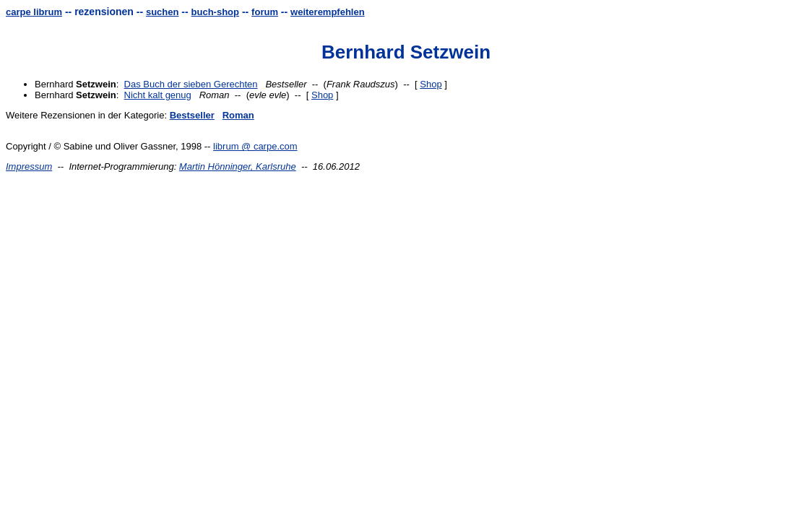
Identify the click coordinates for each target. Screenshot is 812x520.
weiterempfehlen (328, 12)
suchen (163, 12)
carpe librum (34, 12)
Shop (431, 84)
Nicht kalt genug (158, 95)
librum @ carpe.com (255, 146)
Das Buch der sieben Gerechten (191, 84)
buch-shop (215, 12)
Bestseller (192, 115)
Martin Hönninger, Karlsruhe (238, 166)
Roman (238, 115)
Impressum (29, 166)
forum (265, 12)
